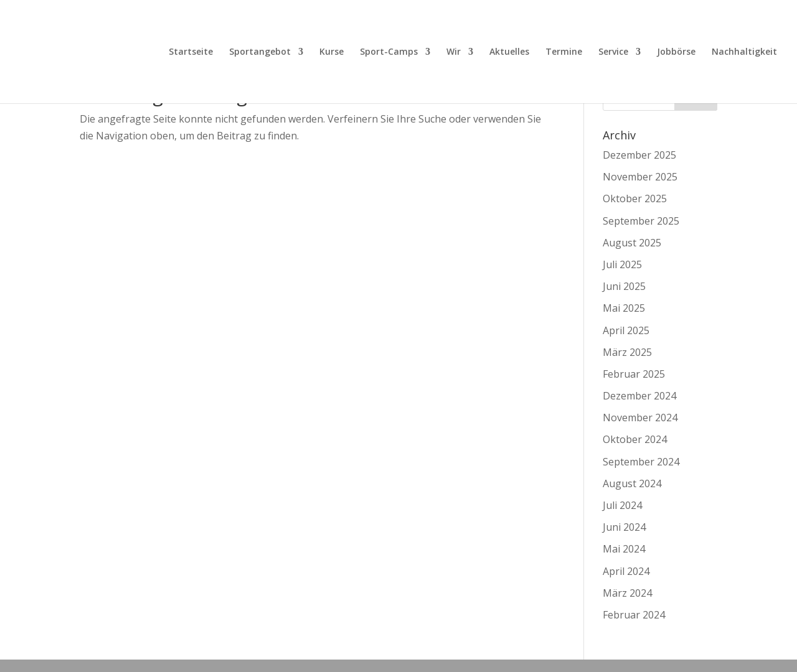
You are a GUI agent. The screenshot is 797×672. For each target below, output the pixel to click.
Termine (564, 52)
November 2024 (640, 418)
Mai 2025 (624, 308)
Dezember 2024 (639, 396)
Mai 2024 (624, 549)
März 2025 (627, 352)
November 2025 (640, 177)
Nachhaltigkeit (744, 52)
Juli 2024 (622, 505)
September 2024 (641, 462)
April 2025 (626, 330)
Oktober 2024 (635, 439)
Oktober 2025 (635, 198)
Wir (454, 52)
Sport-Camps (389, 52)
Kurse (332, 52)
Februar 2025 (634, 374)
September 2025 (641, 221)
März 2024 (627, 593)
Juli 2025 (622, 264)
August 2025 (632, 243)
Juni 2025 (624, 286)
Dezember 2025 (639, 155)
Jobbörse (676, 52)
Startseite (191, 52)
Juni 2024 (624, 527)
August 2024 (632, 483)
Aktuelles (509, 52)
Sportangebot (260, 52)
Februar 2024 (634, 615)
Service (613, 52)
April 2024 (626, 571)
